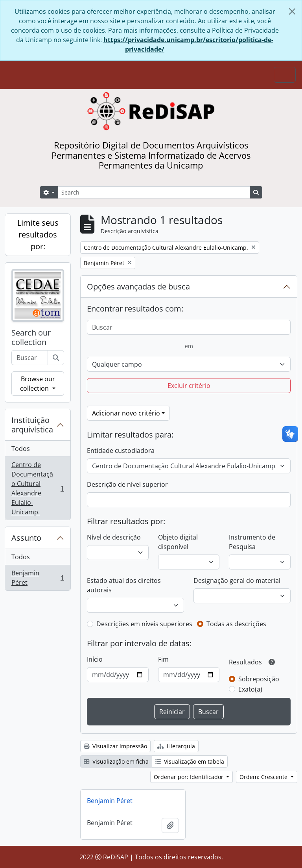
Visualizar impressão (115, 746)
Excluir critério (189, 386)
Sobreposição (259, 679)
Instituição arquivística (32, 425)
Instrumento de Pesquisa (252, 542)
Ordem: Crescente (264, 777)
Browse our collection (37, 384)
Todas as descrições (236, 624)
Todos (21, 449)
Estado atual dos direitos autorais (124, 585)
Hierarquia (176, 746)
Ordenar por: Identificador (189, 777)
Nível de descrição (114, 537)
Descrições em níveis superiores (144, 624)
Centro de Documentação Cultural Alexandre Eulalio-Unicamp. (38, 488)
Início (95, 659)
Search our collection (31, 338)
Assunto (26, 538)
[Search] (154, 192)
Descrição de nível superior (127, 484)
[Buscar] (56, 358)
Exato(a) (250, 689)
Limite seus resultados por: (38, 235)
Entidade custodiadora (121, 451)
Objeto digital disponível (178, 542)
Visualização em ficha (116, 761)
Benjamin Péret (38, 578)
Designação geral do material (237, 581)
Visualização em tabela (190, 761)
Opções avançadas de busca (138, 287)
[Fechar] (292, 11)
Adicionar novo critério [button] (126, 413)
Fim (163, 659)
